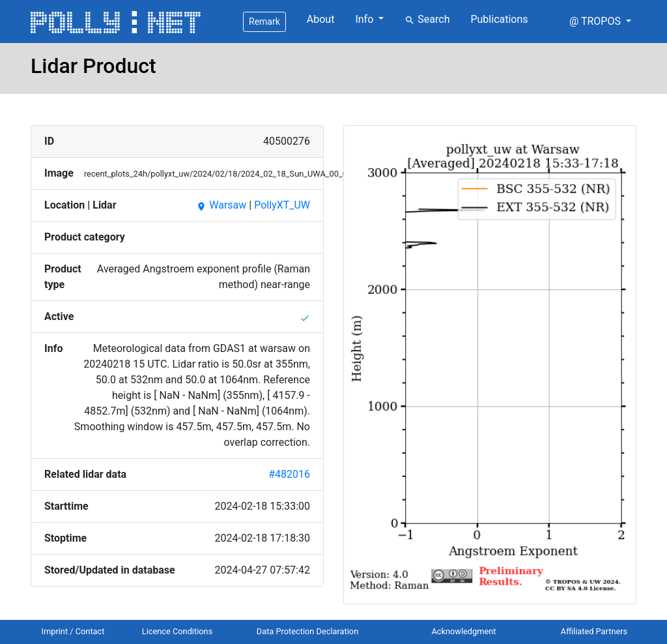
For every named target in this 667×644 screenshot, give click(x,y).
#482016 (289, 474)
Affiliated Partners (594, 631)
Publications (499, 19)
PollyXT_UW (282, 205)
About (321, 19)
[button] (600, 22)
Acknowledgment (463, 631)
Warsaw (221, 205)
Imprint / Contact (73, 631)
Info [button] (365, 19)
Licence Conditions (177, 631)
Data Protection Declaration (307, 631)
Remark (264, 22)
